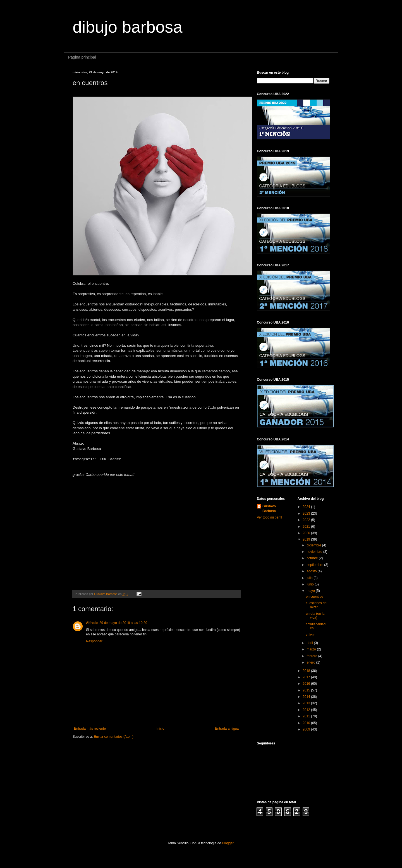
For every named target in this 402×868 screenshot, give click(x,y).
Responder (94, 641)
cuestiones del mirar (316, 605)
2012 (307, 710)
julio (310, 578)
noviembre (315, 552)
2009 (307, 729)
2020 (307, 533)
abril (310, 643)
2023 (307, 513)
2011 (307, 716)
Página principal (82, 57)
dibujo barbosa (128, 27)
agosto (312, 571)
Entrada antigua (227, 729)
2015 (307, 690)
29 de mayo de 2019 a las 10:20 (123, 623)
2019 (307, 539)
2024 (307, 507)
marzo (312, 649)
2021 (307, 527)
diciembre (314, 545)
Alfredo (92, 623)
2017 (307, 677)
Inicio (161, 729)
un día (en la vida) (315, 616)
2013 (307, 703)
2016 (307, 684)
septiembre (315, 565)
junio (311, 584)
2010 (307, 723)
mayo (311, 591)
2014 (307, 697)
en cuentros (314, 597)
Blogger (228, 843)
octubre (313, 558)
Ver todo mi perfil (269, 517)
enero (311, 662)
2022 (307, 520)
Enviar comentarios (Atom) (114, 737)
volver (310, 635)
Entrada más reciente (90, 729)
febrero (312, 656)
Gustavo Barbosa (269, 509)
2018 (307, 671)
